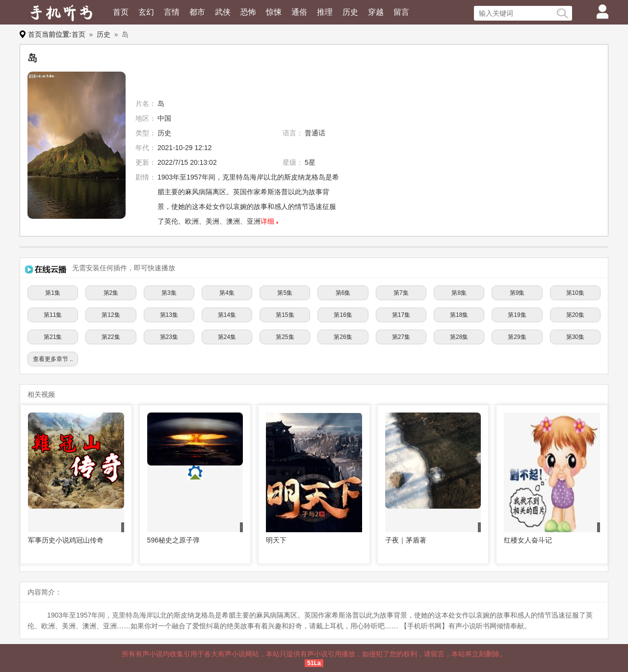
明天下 (276, 540)
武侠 (223, 12)
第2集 (111, 293)
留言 (401, 12)
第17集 (401, 315)
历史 (350, 12)
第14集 (227, 315)
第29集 (517, 337)
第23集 (169, 337)
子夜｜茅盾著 (406, 540)
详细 (267, 221)
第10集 (575, 293)
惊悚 (274, 12)
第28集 (459, 337)
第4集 (227, 293)
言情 (172, 12)
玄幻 (146, 12)
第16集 (343, 315)
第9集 (517, 293)
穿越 (376, 12)
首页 (121, 12)
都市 (197, 12)
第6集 (343, 293)
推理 (325, 12)
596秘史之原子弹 (173, 540)
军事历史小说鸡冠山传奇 (66, 540)
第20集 (575, 315)
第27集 (401, 337)
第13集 (169, 315)
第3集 (169, 293)
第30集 (575, 337)
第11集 (53, 315)
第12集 (111, 315)
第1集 (53, 293)
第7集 (401, 293)
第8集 (459, 293)
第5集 (285, 293)
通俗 (299, 12)
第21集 (53, 337)
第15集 (285, 315)
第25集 (285, 337)
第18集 (459, 315)
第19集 (517, 315)
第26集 (343, 337)
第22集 (111, 337)
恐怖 (248, 12)
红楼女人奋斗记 (528, 540)
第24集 (227, 337)
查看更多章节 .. (53, 359)
